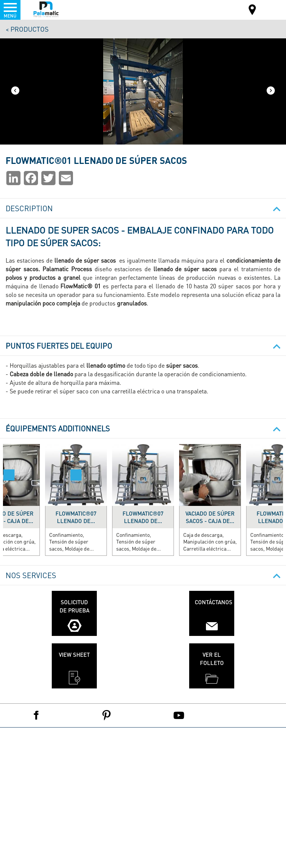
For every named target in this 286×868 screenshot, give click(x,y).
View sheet (74, 655)
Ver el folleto (212, 658)
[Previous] (15, 91)
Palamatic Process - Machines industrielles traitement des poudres (46, 9)
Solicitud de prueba (74, 606)
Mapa (252, 11)
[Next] (271, 91)
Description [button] (143, 208)
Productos (30, 29)
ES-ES (266, 9)
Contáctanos (214, 602)
